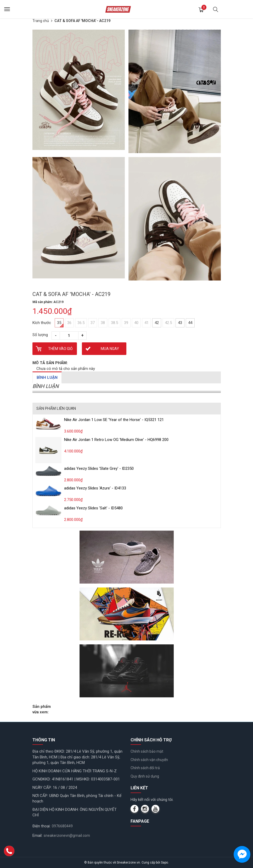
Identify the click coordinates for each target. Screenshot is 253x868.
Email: (37, 835)
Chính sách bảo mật (147, 751)
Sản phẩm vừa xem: (42, 709)
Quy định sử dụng (145, 776)
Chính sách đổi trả (145, 768)
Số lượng (40, 335)
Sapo (164, 862)
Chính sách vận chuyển (149, 760)
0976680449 (62, 826)
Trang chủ (41, 21)
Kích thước (42, 323)
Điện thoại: (41, 826)
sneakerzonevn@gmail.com (67, 835)
